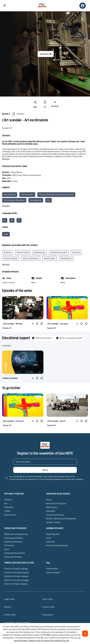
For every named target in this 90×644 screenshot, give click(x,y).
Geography (50, 511)
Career (49, 538)
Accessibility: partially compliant (17, 622)
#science (76, 252)
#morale (7, 252)
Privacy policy (48, 615)
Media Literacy (52, 507)
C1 (19, 220)
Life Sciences (9, 545)
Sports (7, 549)
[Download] (55, 104)
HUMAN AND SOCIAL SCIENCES (58, 494)
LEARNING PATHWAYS (55, 528)
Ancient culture (10, 515)
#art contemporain (31, 258)
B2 (5, 220)
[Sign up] (45, 470)
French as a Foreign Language (16, 569)
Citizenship (50, 542)
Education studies (53, 522)
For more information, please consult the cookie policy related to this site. (47, 639)
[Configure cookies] (48, 607)
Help (48, 563)
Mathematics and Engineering (16, 534)
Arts (49, 200)
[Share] (35, 104)
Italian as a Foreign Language (16, 584)
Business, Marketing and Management (61, 519)
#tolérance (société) (59, 252)
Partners (8, 607)
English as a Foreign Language (16, 576)
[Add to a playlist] (33, 324)
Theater (7, 511)
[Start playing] (46, 54)
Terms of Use (47, 599)
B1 (12, 220)
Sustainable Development (14, 553)
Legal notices (9, 599)
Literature (8, 500)
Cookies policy (10, 615)
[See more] (6, 159)
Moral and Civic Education (56, 503)
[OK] (85, 634)
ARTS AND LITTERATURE (14, 494)
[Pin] (45, 104)
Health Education (53, 534)
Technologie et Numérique (14, 200)
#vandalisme (66, 258)
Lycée (6, 234)
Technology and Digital (13, 538)
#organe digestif (11, 258)
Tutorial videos (52, 569)
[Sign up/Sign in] (83, 6)
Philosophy (9, 507)
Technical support (53, 572)
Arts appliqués (36, 200)
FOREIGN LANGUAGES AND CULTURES (19, 563)
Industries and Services (13, 542)
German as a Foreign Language (17, 572)
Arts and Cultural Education (57, 545)
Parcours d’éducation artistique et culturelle (56, 194)
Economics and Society (55, 515)
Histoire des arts (27, 194)
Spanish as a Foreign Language (16, 580)
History (49, 500)
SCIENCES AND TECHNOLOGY (15, 528)
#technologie (40, 252)
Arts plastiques (10, 194)
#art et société (23, 252)
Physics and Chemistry (13, 557)
